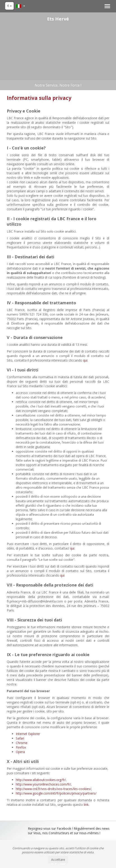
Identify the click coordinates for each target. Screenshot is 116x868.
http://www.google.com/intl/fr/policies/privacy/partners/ (56, 793)
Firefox (21, 747)
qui (85, 360)
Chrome (22, 743)
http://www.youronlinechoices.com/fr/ (43, 784)
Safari (20, 738)
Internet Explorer (28, 734)
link (86, 805)
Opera (20, 752)
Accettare (58, 860)
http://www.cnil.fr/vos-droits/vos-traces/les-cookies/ (53, 789)
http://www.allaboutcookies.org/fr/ (41, 780)
